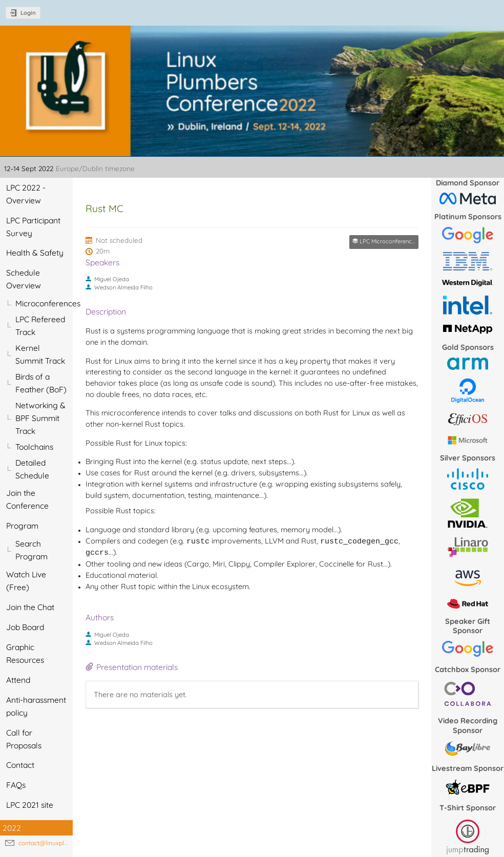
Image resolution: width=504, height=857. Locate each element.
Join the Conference (27, 499)
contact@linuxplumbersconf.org (64, 843)
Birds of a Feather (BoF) (41, 383)
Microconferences (44, 303)
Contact (20, 765)
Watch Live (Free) (26, 581)
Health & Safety (35, 253)
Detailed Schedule (32, 469)
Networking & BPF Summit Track (40, 418)
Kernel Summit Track (40, 354)
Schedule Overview (24, 279)
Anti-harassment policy (36, 706)
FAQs (16, 785)
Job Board (25, 627)
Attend (18, 680)
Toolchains (34, 447)
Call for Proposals (24, 739)
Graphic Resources (25, 653)
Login (28, 13)
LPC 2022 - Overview (26, 194)
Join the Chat (30, 607)
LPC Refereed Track (40, 326)
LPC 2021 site (30, 805)
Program (22, 526)
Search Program (31, 550)
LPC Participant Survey (33, 227)
